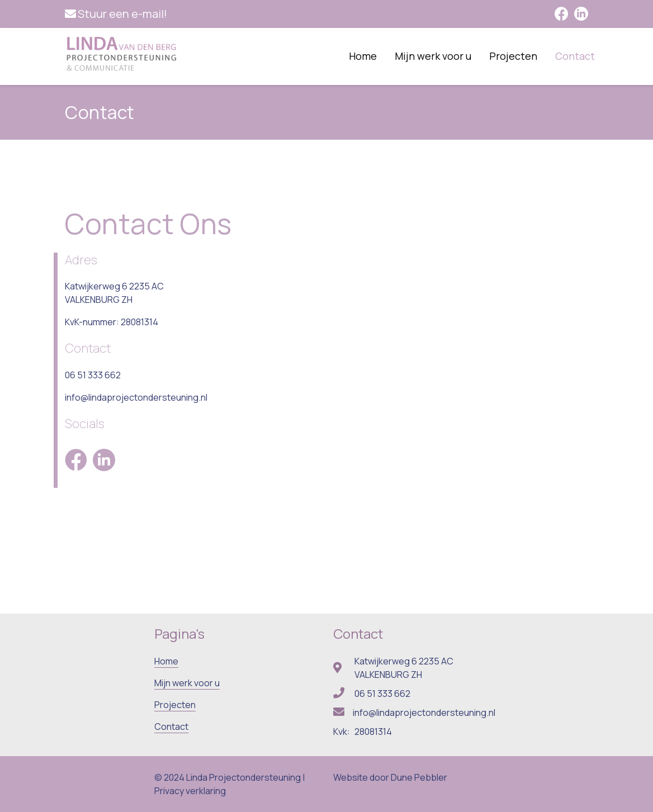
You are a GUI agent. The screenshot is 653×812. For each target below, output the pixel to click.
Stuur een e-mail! (122, 14)
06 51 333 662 (93, 375)
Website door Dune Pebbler (390, 777)
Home (363, 56)
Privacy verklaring (190, 791)
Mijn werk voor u (433, 56)
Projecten (513, 56)
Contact (575, 56)
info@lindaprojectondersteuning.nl (136, 397)
